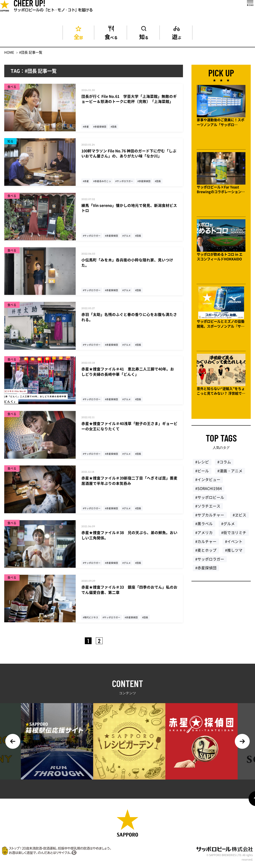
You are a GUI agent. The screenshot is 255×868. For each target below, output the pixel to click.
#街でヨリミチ (234, 535)
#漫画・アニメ (230, 473)
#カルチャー (206, 544)
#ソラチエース (208, 508)
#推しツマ (234, 552)
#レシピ (202, 464)
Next (242, 741)
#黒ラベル (204, 526)
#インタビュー (208, 482)
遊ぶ (177, 36)
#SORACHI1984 (209, 491)
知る (144, 36)
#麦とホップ (206, 552)
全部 (78, 36)
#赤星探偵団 (206, 570)
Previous (13, 741)
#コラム (224, 464)
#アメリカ (204, 535)
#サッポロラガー (210, 561)
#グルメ (228, 526)
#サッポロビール (210, 499)
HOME (9, 52)
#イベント (234, 544)
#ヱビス (239, 517)
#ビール (202, 473)
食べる (111, 36)
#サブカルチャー (210, 517)
